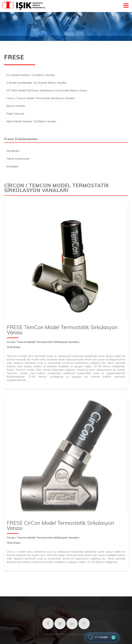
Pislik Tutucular (15, 114)
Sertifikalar (13, 151)
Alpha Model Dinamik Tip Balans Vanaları (31, 121)
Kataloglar (12, 166)
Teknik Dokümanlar (18, 159)
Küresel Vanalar (16, 106)
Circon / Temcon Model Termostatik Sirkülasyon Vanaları (41, 98)
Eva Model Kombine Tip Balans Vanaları (31, 75)
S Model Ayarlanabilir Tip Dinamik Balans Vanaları (36, 83)
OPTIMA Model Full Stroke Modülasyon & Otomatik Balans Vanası (47, 90)
